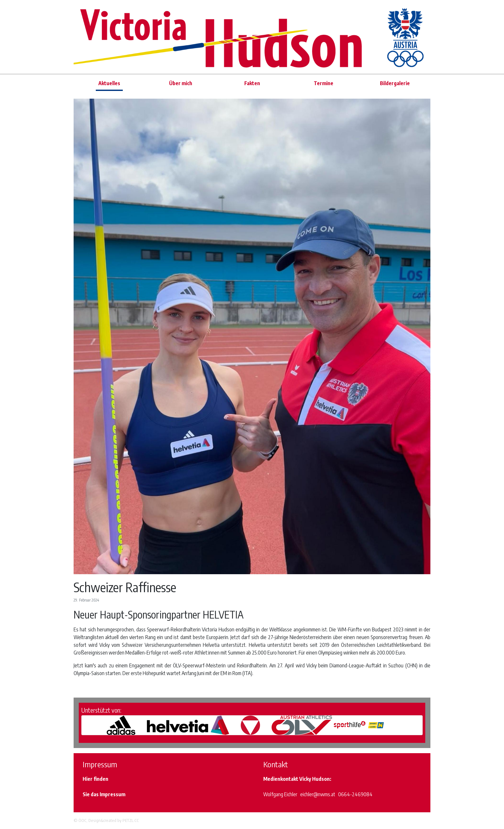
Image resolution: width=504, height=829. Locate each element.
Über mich (181, 83)
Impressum (113, 794)
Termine (324, 83)
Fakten (252, 83)
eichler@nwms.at (318, 794)
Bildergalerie (395, 83)
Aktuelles (109, 83)
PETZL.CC (131, 820)
